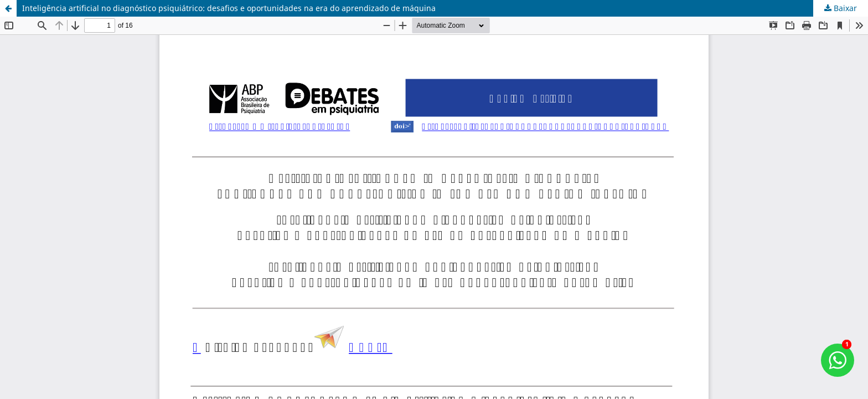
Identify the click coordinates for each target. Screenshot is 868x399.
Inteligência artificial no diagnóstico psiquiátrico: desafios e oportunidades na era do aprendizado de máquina (229, 8)
